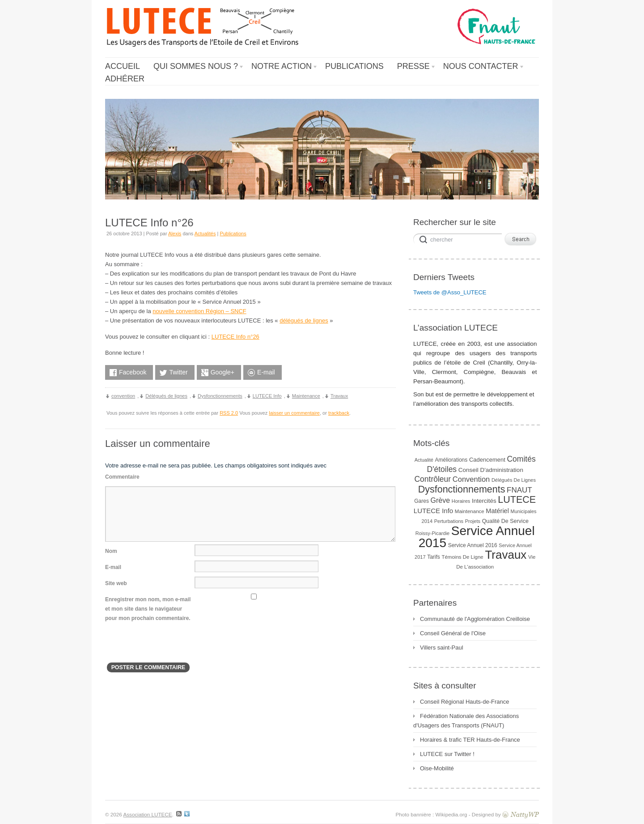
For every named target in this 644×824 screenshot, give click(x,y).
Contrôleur (432, 479)
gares (422, 501)
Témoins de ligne (462, 557)
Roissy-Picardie (432, 533)
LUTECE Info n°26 (235, 337)
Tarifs (434, 557)
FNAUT (519, 490)
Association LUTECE (147, 814)
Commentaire (122, 477)
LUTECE (517, 500)
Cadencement (487, 460)
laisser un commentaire (294, 413)
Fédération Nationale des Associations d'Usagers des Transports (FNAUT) (466, 721)
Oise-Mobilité (437, 768)
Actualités (205, 234)
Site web (116, 583)
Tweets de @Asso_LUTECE (450, 292)
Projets (473, 521)
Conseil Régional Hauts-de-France (464, 702)
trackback (339, 413)
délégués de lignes (304, 321)
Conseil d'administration (491, 470)
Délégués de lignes (166, 396)
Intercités (484, 501)
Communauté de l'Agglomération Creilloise (475, 619)
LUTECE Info (267, 396)
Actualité (424, 460)
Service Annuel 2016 (473, 545)
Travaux (339, 396)
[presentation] (173, 645)
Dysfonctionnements (220, 396)
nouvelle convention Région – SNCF (199, 311)
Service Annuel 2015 (477, 537)
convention (123, 396)
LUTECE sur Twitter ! (447, 754)
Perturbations (449, 521)
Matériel (497, 511)
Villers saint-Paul (442, 648)
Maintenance (306, 396)
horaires (461, 501)
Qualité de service (505, 521)
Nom (111, 551)
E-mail (113, 567)
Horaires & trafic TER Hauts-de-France (470, 740)
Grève (441, 500)
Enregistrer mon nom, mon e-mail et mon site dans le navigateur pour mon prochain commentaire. (148, 609)
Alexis (175, 234)
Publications (233, 234)
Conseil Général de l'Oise (453, 633)
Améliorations (451, 460)
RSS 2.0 (229, 413)
